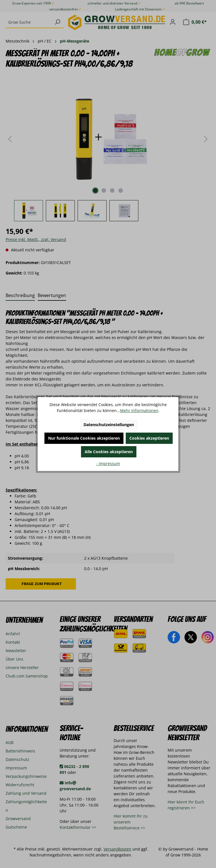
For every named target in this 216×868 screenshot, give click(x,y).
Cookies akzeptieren (149, 438)
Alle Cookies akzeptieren (109, 452)
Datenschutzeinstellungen (109, 425)
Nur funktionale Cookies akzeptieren (84, 438)
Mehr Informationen (139, 410)
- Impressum (108, 463)
